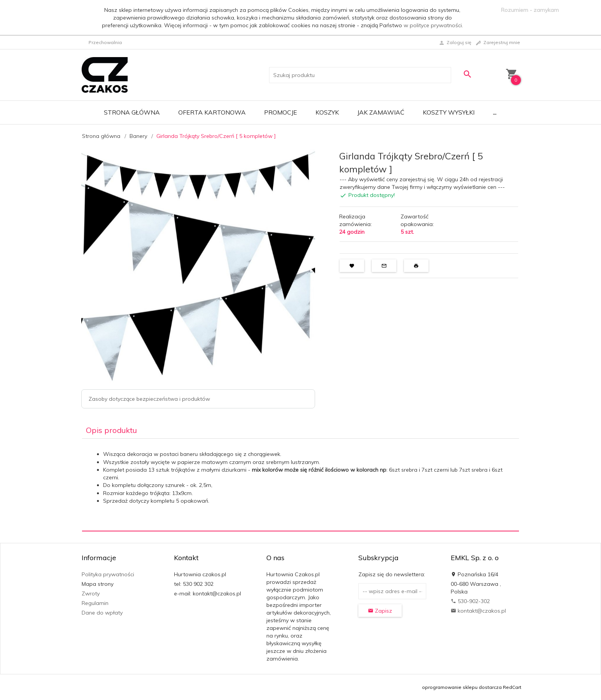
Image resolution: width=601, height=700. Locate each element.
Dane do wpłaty (102, 613)
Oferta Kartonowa (212, 112)
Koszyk (327, 112)
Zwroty (91, 593)
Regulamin (95, 603)
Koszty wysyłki (449, 112)
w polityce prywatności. (433, 25)
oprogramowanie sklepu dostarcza (462, 687)
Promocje (281, 112)
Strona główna (132, 112)
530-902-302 (470, 601)
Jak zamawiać (381, 112)
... (495, 112)
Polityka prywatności (108, 574)
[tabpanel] (300, 485)
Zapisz (380, 611)
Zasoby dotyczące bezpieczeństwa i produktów (149, 399)
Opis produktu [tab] (111, 430)
